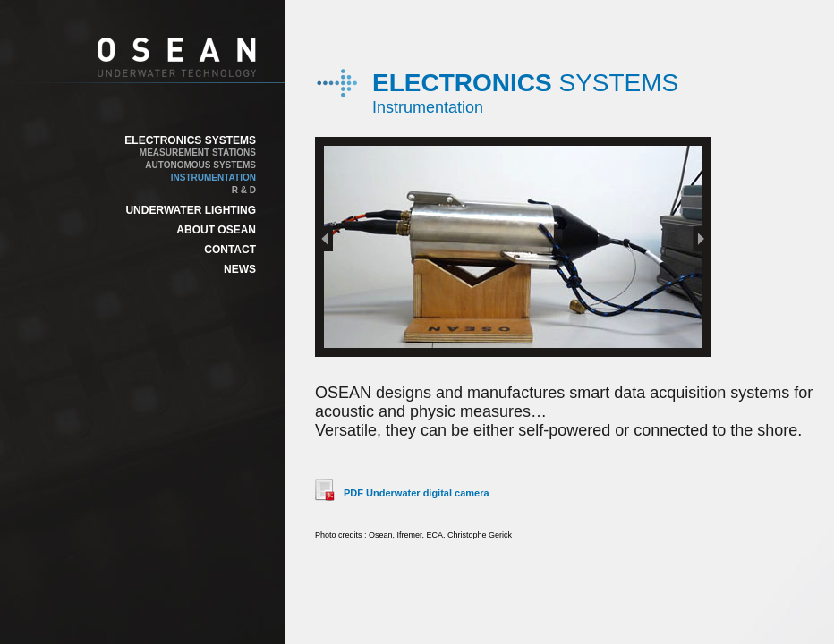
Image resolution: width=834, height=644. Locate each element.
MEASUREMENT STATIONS (198, 153)
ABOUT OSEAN (216, 230)
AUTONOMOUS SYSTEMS (200, 165)
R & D (244, 190)
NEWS (240, 269)
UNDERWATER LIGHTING (191, 210)
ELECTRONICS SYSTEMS (190, 140)
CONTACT (230, 250)
